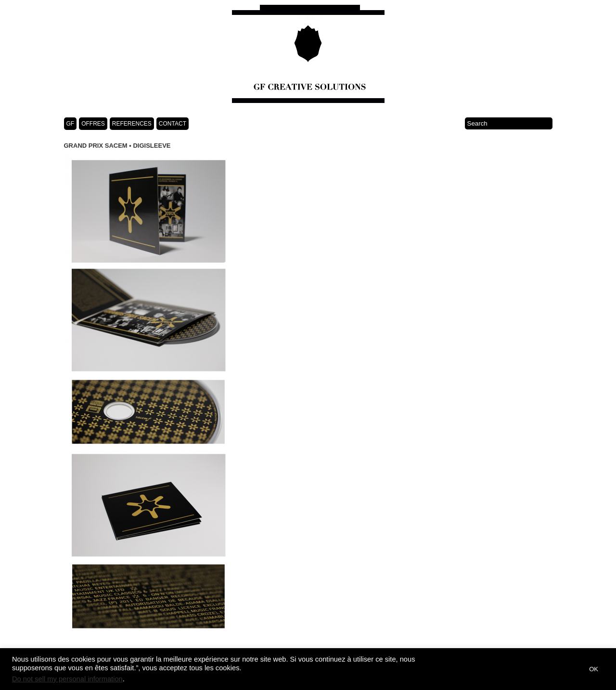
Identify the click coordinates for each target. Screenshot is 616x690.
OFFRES (93, 124)
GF (71, 124)
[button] (570, 669)
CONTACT (173, 124)
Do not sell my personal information (67, 679)
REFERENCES (132, 124)
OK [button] (594, 669)
